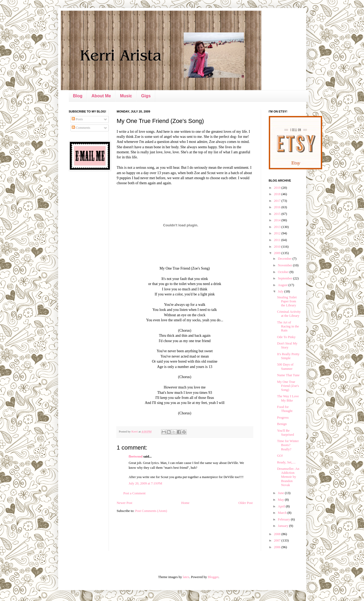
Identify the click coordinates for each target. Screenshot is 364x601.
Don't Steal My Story (287, 345)
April (282, 506)
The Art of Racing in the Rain (288, 326)
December (285, 259)
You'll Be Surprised (285, 433)
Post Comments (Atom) (151, 511)
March (283, 513)
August (283, 285)
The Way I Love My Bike (288, 398)
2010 (278, 247)
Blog (78, 96)
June (281, 493)
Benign (282, 424)
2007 (278, 540)
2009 (278, 253)
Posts (77, 119)
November (285, 265)
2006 (278, 547)
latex (186, 577)
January (283, 526)
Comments (81, 128)
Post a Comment (135, 493)
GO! (280, 456)
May (281, 500)
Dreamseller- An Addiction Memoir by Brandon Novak (288, 477)
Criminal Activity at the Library (289, 314)
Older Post (246, 503)
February (284, 519)
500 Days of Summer (285, 366)
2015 (278, 214)
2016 (278, 207)
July (281, 291)
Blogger (213, 577)
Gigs (146, 96)
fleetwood (136, 456)
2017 (278, 201)
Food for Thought (285, 409)
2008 (278, 534)
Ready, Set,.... (286, 462)
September (285, 278)
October (284, 272)
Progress (283, 418)
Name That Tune (288, 375)
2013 (278, 227)
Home (185, 503)
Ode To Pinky (286, 337)
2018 (278, 194)
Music (126, 96)
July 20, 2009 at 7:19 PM (146, 483)
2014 (278, 220)
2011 (278, 240)
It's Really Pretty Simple (288, 356)
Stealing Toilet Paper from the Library (287, 301)
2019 (278, 188)
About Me (101, 96)
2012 (278, 233)
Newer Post (125, 503)
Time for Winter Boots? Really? (288, 445)
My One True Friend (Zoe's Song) (288, 386)
